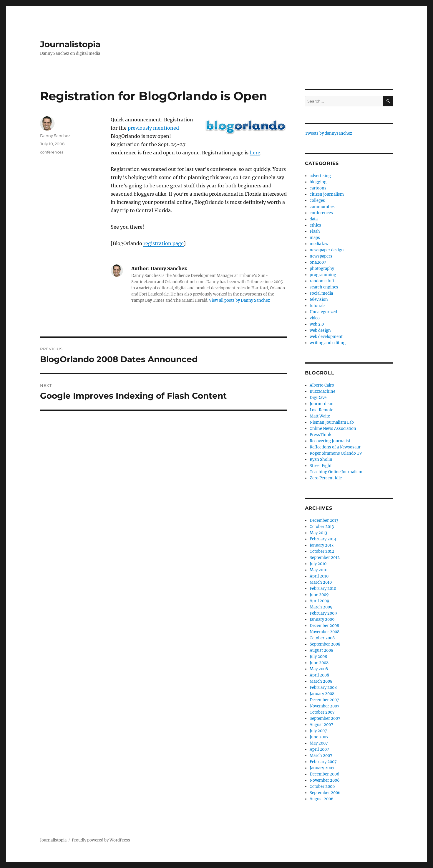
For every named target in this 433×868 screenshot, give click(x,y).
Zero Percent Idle (326, 478)
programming (323, 275)
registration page (164, 243)
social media (321, 293)
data (314, 219)
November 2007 (325, 706)
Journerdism (322, 404)
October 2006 (322, 787)
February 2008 (323, 688)
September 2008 (325, 644)
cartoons (318, 188)
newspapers (321, 256)
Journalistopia (70, 44)
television (319, 299)
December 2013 (324, 520)
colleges (317, 201)
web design (320, 330)
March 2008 (321, 681)
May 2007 (319, 743)
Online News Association (333, 429)
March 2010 (321, 582)
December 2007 (324, 700)
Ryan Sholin (321, 459)
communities (322, 207)
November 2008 (325, 632)
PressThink (321, 435)
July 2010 (318, 564)
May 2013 (318, 533)
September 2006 (325, 793)
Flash (315, 231)
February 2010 (323, 589)
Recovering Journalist (330, 441)
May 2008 (319, 669)
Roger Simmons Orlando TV (336, 453)
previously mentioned (153, 128)
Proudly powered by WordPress (101, 840)
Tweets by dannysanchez (329, 133)
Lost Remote (321, 410)
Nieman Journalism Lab (332, 422)
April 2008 (319, 675)
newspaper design (327, 250)
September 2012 (325, 558)
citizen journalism (327, 194)
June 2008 (319, 663)
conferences (52, 152)
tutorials (318, 306)
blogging (318, 182)
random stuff (322, 281)
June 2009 (319, 595)
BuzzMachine (322, 391)
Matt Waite (320, 416)
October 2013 (322, 527)
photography (322, 269)
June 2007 (319, 737)
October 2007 (322, 712)
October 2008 (322, 638)
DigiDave (318, 398)
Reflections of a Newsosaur (335, 447)
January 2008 (322, 694)
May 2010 (318, 570)
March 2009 (321, 607)
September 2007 (325, 718)
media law (319, 244)
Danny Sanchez (55, 136)
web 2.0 (317, 324)
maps (315, 238)
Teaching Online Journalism (336, 472)
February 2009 (323, 613)
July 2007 (318, 731)
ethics (315, 225)
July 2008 (318, 657)
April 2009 (320, 601)
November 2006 (325, 780)
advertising (320, 176)
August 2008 (321, 650)
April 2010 (319, 576)
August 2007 (321, 725)
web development (326, 337)
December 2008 (324, 626)
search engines (324, 287)
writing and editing (328, 343)
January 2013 (322, 545)
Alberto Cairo (322, 385)
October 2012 (322, 551)
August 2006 (322, 799)
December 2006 (325, 774)
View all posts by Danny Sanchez (239, 300)
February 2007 (323, 762)
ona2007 (318, 262)
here (255, 153)
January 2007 (322, 768)
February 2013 (323, 539)
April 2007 (319, 749)
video (315, 318)
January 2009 (322, 619)
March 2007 (321, 756)
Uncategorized (323, 312)
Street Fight (321, 466)
